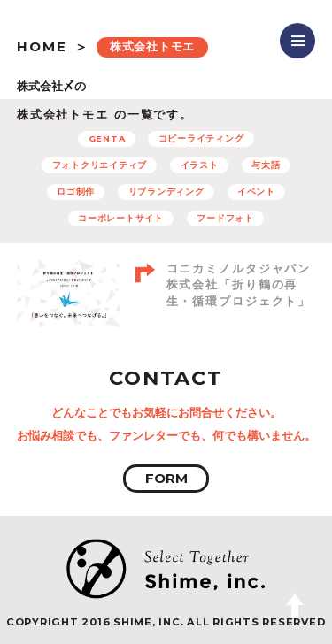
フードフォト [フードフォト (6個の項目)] (225, 218)
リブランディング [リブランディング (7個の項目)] (166, 192)
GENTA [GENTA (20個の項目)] (107, 138)
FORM (166, 478)
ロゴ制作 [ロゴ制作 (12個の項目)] (76, 192)
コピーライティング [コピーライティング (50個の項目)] (201, 138)
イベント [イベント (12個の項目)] (256, 192)
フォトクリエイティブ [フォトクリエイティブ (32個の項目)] (100, 165)
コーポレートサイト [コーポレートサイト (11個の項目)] (121, 218)
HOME (42, 46)
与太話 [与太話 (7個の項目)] (266, 165)
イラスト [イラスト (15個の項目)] (200, 165)
